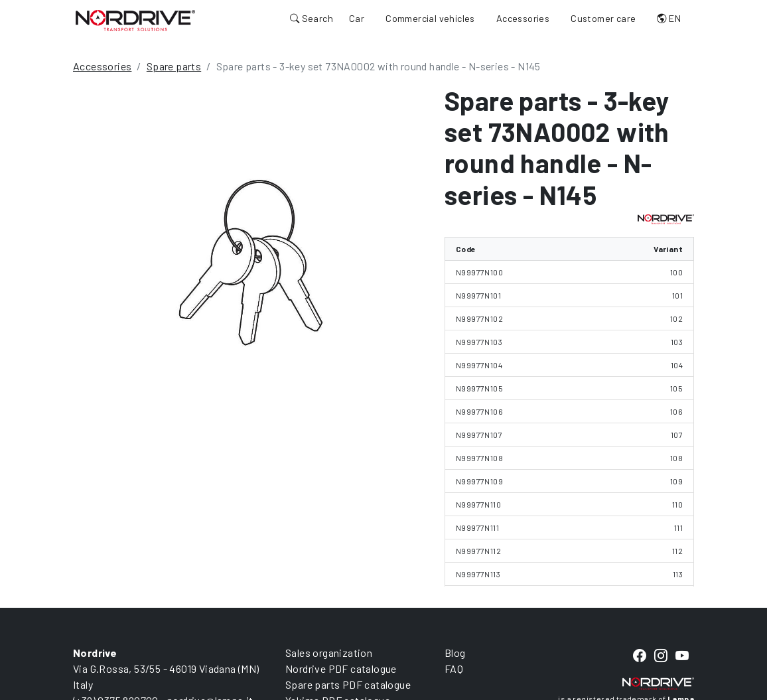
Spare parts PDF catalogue (348, 684)
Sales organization (329, 653)
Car (357, 18)
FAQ (454, 668)
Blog (455, 653)
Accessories (523, 18)
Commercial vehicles (430, 18)
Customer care (603, 18)
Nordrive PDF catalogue (341, 668)
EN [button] (669, 18)
